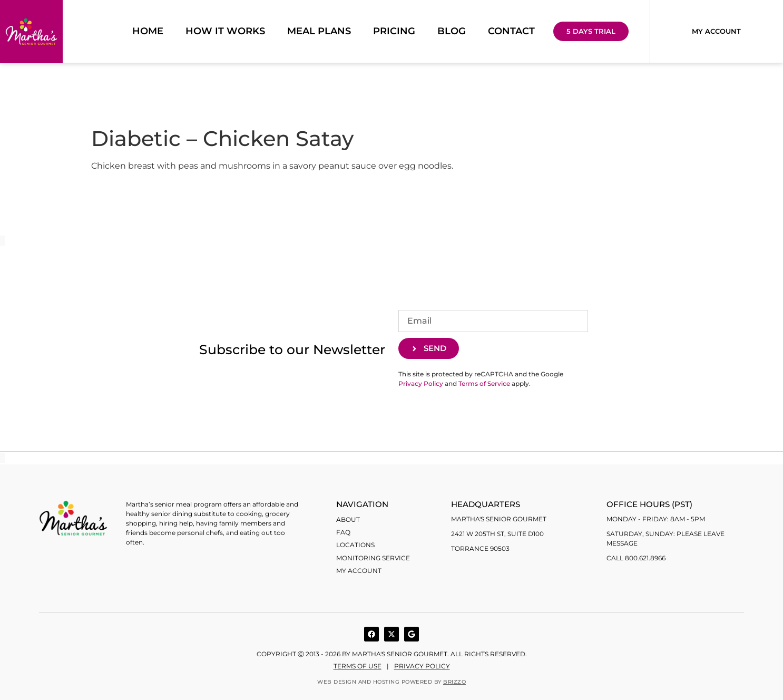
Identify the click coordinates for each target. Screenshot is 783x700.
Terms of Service (484, 384)
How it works (225, 32)
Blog (452, 32)
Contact (511, 32)
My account (359, 570)
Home (148, 32)
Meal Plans (319, 32)
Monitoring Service (373, 557)
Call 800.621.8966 (636, 558)
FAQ (343, 532)
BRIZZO (454, 682)
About (348, 519)
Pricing (394, 32)
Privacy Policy (421, 384)
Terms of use (358, 666)
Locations (355, 545)
